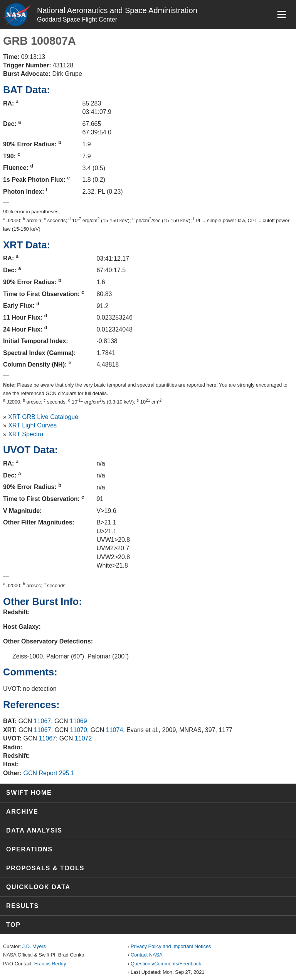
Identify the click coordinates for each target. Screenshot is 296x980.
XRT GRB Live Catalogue (43, 417)
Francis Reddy (50, 964)
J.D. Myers (34, 946)
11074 (115, 730)
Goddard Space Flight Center (77, 19)
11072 (83, 738)
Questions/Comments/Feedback (166, 964)
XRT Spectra (26, 434)
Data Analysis (34, 830)
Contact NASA (147, 955)
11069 (78, 721)
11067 (43, 721)
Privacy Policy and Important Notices (171, 946)
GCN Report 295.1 (49, 773)
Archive (22, 812)
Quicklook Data (38, 887)
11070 (78, 730)
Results (23, 906)
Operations (29, 849)
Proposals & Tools (45, 868)
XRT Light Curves (32, 425)
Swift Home (29, 793)
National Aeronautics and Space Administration (117, 10)
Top (13, 925)
